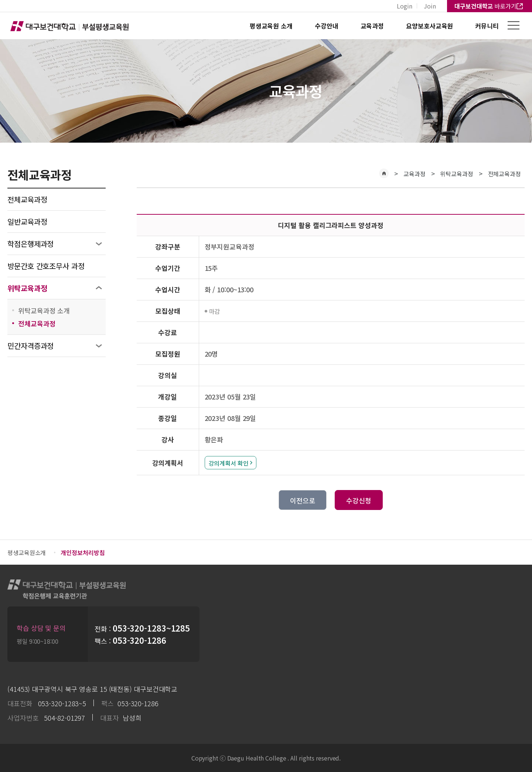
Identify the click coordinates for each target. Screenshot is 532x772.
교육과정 (372, 26)
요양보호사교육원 (429, 26)
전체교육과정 (27, 199)
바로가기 (485, 6)
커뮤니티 (487, 26)
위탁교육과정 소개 (44, 310)
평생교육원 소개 (271, 26)
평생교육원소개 (27, 552)
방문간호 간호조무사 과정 (46, 266)
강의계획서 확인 (229, 463)
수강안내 (327, 26)
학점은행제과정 (30, 244)
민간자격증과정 (30, 346)
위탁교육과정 (27, 288)
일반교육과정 (27, 222)
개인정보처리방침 (83, 552)
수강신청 (359, 500)
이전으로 (303, 500)
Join (430, 6)
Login (405, 6)
